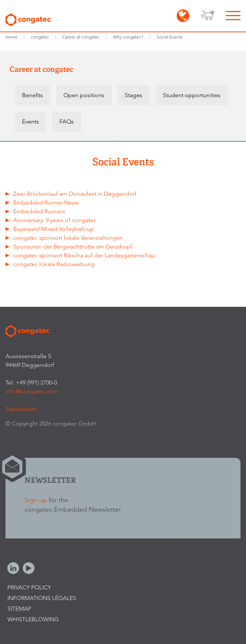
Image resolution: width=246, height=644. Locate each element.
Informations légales (42, 598)
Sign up (36, 500)
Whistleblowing (33, 619)
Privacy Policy (29, 587)
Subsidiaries (21, 409)
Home (12, 37)
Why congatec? (128, 37)
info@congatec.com (32, 391)
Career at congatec (81, 37)
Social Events (170, 37)
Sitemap (19, 609)
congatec (40, 37)
